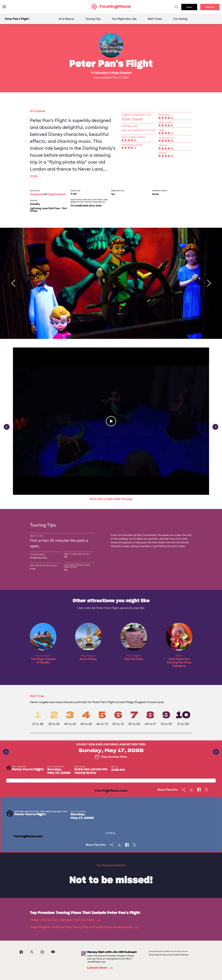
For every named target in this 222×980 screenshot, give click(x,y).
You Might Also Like (124, 19)
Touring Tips (93, 19)
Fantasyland (37, 194)
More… (35, 176)
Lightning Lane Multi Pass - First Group (48, 209)
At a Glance (66, 19)
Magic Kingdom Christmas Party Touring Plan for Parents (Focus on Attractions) (84, 927)
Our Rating (180, 19)
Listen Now (101, 968)
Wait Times (155, 19)
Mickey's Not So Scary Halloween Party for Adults (65, 920)
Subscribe (210, 7)
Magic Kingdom (122, 73)
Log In (189, 7)
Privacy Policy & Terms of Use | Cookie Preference (169, 955)
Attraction (101, 73)
